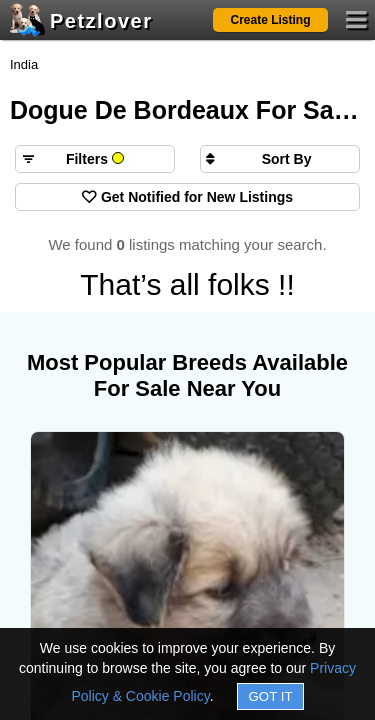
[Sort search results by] (280, 159)
